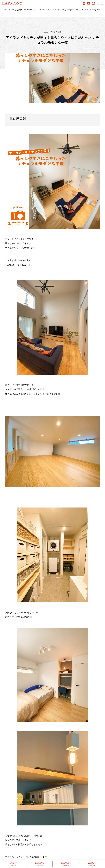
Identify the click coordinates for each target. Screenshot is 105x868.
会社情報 (92, 864)
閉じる (21, 118)
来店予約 (39, 864)
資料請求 (66, 864)
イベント (13, 864)
